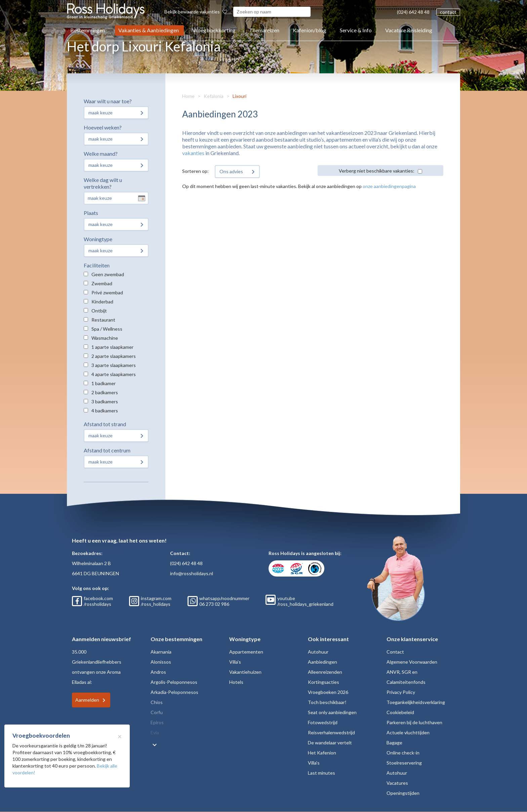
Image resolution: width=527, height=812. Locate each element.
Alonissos (161, 662)
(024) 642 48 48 (413, 12)
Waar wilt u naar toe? (108, 101)
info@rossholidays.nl (192, 573)
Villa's (235, 662)
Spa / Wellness (107, 329)
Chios (157, 702)
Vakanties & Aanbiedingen (149, 30)
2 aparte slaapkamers (114, 356)
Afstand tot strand (105, 424)
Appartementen (246, 652)
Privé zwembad (107, 292)
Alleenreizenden (325, 672)
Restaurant (103, 320)
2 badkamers (105, 392)
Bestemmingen (88, 30)
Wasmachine (105, 338)
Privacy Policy (401, 692)
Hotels (236, 682)
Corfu (157, 712)
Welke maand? (101, 154)
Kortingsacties (323, 682)
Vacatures (397, 783)
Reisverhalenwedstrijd (331, 732)
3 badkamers (105, 401)
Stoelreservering (404, 763)
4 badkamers (105, 411)
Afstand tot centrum (107, 450)
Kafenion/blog (310, 30)
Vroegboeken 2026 (328, 692)
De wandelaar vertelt (330, 743)
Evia (155, 732)
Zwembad (102, 283)
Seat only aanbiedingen (332, 712)
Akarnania (161, 652)
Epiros (157, 722)
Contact (395, 652)
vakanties (193, 153)
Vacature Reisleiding (409, 30)
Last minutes (321, 773)
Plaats (91, 213)
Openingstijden (403, 793)
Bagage (394, 743)
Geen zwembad (108, 274)
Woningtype (98, 239)
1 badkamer (104, 383)
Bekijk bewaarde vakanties (196, 12)
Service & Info (356, 30)
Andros (158, 672)
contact (448, 12)
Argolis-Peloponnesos (174, 682)
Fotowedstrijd (323, 722)
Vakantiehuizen (245, 672)
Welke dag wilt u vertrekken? (103, 183)
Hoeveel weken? (103, 127)
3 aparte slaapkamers (114, 365)
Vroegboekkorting (214, 30)
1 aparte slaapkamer (112, 347)
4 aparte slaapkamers (114, 374)
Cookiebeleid (400, 712)
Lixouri (239, 96)
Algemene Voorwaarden (412, 662)
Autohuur (318, 652)
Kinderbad (102, 302)
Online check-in (403, 753)
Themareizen (264, 30)
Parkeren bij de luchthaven (414, 722)
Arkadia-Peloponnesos (174, 692)
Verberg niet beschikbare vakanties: (377, 171)
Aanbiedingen (322, 662)
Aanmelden (87, 700)
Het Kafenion (322, 753)
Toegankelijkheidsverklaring (416, 702)
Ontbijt (99, 311)
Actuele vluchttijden (408, 732)
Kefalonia (214, 96)
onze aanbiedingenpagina (389, 186)
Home (188, 96)
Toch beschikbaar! (327, 702)
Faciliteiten (97, 265)
